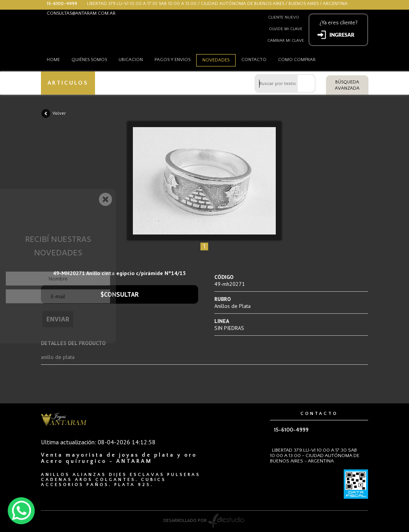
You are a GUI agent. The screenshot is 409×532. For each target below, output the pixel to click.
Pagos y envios (172, 60)
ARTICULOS (68, 83)
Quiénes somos (89, 60)
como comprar (297, 60)
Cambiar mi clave (286, 41)
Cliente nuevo (284, 17)
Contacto (254, 60)
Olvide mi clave (286, 29)
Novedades (216, 60)
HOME (53, 60)
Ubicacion (131, 60)
